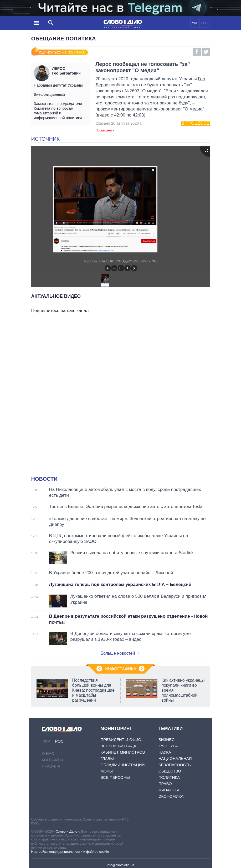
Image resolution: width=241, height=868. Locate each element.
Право (165, 784)
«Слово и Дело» (66, 831)
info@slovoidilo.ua (120, 865)
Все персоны (115, 777)
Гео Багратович (70, 71)
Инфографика (121, 669)
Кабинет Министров (123, 752)
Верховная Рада (118, 746)
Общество (170, 771)
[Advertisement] (121, 367)
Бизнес (166, 740)
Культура (168, 746)
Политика (169, 777)
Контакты (52, 760)
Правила (51, 766)
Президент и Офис (121, 740)
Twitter (206, 52)
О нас (48, 753)
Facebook (197, 52)
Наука (165, 752)
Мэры (107, 771)
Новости (44, 479)
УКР (195, 23)
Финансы (169, 790)
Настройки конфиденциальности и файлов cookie (70, 852)
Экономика (171, 796)
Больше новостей (120, 653)
